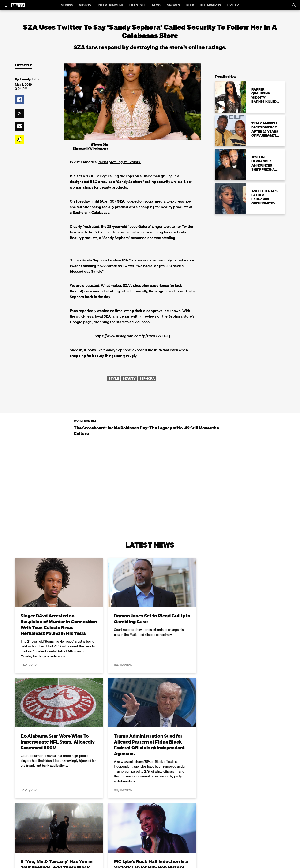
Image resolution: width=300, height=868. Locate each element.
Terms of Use (180, 865)
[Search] (294, 5)
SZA (121, 201)
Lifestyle (23, 65)
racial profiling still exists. (120, 162)
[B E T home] (18, 7)
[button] (20, 100)
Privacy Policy (225, 865)
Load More (150, 812)
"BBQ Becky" (96, 176)
